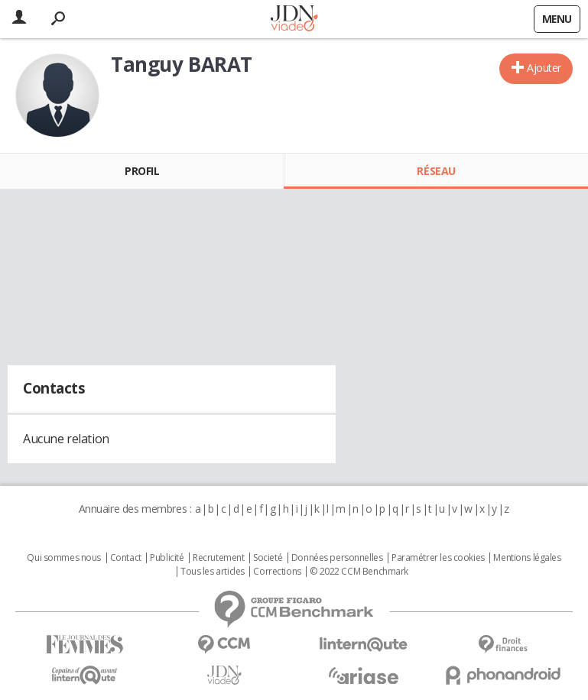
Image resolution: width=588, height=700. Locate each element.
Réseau (436, 171)
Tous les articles (213, 572)
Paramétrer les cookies (438, 558)
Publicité (167, 558)
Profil (142, 171)
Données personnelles (337, 558)
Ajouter (544, 68)
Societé (268, 558)
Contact (126, 558)
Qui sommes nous (64, 558)
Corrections (277, 572)
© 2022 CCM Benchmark (359, 572)
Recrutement (218, 558)
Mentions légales (527, 558)
